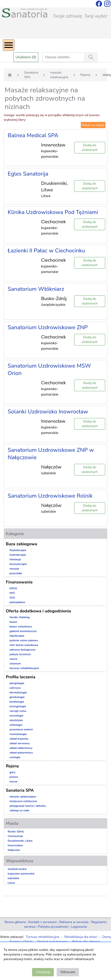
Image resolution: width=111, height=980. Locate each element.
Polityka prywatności (53, 927)
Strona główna (15, 922)
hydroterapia (18, 555)
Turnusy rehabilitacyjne (43, 937)
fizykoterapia (18, 550)
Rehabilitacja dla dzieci (81, 937)
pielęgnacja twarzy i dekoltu (28, 806)
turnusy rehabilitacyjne (24, 668)
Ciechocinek (15, 836)
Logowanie (79, 927)
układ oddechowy (21, 748)
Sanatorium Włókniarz (36, 289)
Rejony (85, 75)
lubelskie (13, 878)
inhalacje (15, 559)
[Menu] (9, 45)
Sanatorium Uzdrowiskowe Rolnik (50, 496)
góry (13, 772)
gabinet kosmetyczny (23, 631)
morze (13, 782)
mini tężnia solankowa (24, 645)
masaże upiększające (23, 797)
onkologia (16, 725)
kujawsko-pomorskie (21, 874)
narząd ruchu (18, 711)
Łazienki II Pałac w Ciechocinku (46, 251)
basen (13, 622)
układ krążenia (19, 739)
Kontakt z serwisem (43, 922)
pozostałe (16, 573)
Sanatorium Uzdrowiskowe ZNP (48, 327)
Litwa (11, 883)
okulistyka (16, 720)
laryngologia (18, 706)
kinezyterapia (18, 564)
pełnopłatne (17, 602)
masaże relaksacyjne (59, 75)
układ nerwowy (20, 743)
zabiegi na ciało (19, 810)
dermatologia (18, 692)
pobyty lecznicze (20, 654)
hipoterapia (17, 636)
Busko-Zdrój (16, 831)
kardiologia (17, 702)
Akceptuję (43, 972)
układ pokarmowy (21, 753)
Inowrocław (15, 845)
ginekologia (17, 697)
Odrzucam (68, 972)
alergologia (17, 683)
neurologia (16, 716)
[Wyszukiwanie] (91, 57)
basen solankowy (21, 626)
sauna (13, 659)
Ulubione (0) (26, 57)
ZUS (12, 598)
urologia (15, 757)
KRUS (13, 588)
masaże (14, 569)
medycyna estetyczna (23, 801)
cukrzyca (15, 688)
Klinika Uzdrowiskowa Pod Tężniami (53, 212)
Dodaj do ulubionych (90, 147)
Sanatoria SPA (31, 75)
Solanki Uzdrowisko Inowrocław (48, 412)
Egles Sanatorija (28, 174)
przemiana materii (21, 729)
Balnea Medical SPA (33, 135)
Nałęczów (14, 850)
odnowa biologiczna (22, 650)
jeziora (14, 777)
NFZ (12, 593)
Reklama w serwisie (74, 922)
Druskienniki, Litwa (20, 841)
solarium (15, 664)
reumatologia (18, 734)
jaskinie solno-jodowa (24, 640)
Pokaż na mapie (93, 125)
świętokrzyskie (17, 869)
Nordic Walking (20, 617)
